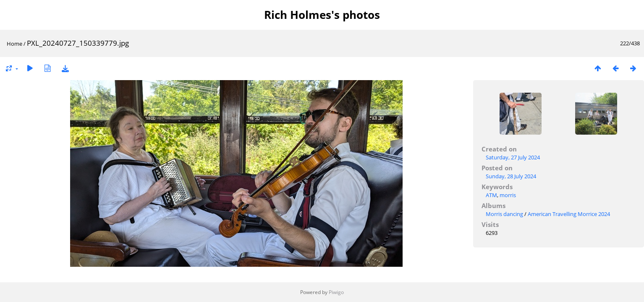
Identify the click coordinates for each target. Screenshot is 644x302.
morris (508, 195)
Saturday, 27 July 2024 (513, 157)
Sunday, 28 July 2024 (511, 176)
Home (14, 44)
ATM (491, 195)
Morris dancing (504, 214)
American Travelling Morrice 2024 (569, 214)
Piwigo (336, 292)
